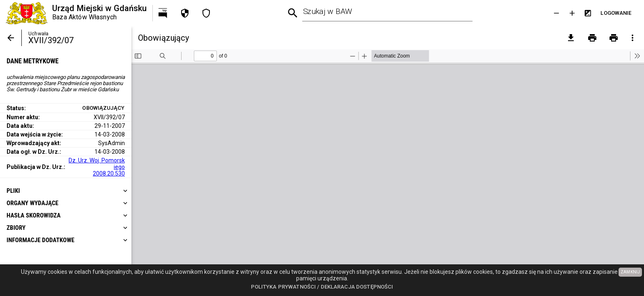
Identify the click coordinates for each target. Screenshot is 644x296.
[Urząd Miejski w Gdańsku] (76, 13)
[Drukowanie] (592, 38)
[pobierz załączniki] (571, 38)
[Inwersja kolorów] (588, 13)
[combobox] (388, 13)
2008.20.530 (109, 173)
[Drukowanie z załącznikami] (614, 38)
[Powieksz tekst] (572, 13)
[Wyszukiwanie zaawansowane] (293, 13)
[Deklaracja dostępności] (206, 13)
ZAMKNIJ (630, 272)
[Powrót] (11, 38)
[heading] (66, 191)
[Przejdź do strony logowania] (616, 13)
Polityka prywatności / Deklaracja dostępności (322, 287)
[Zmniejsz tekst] (557, 13)
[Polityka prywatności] (185, 13)
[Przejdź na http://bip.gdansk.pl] (163, 13)
